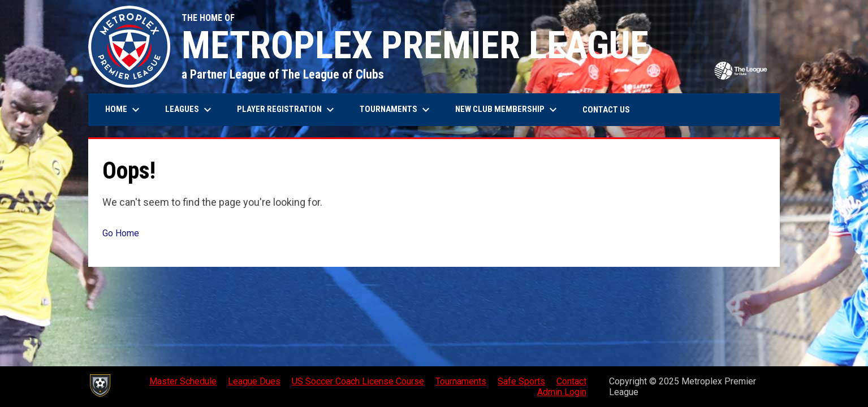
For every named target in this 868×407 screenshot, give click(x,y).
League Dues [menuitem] (254, 381)
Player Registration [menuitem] (287, 110)
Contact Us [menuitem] (606, 110)
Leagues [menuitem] (190, 110)
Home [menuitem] (124, 110)
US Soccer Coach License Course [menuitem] (358, 381)
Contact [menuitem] (571, 381)
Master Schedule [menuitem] (183, 381)
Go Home (121, 233)
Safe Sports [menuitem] (521, 381)
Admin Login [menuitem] (562, 392)
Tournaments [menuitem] (396, 110)
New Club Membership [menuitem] (508, 110)
